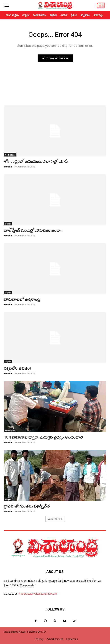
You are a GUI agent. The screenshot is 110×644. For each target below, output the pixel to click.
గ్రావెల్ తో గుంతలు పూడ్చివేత (27, 506)
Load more (55, 519)
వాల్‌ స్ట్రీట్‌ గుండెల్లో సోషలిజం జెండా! (33, 230)
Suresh (8, 167)
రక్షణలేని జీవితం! (17, 368)
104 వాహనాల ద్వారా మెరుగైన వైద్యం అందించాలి (43, 437)
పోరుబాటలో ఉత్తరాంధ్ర (22, 299)
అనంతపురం (10, 431)
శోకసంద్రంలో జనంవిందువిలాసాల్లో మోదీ (36, 161)
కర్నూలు (8, 499)
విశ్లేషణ (8, 224)
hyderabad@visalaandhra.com (38, 594)
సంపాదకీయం (10, 155)
